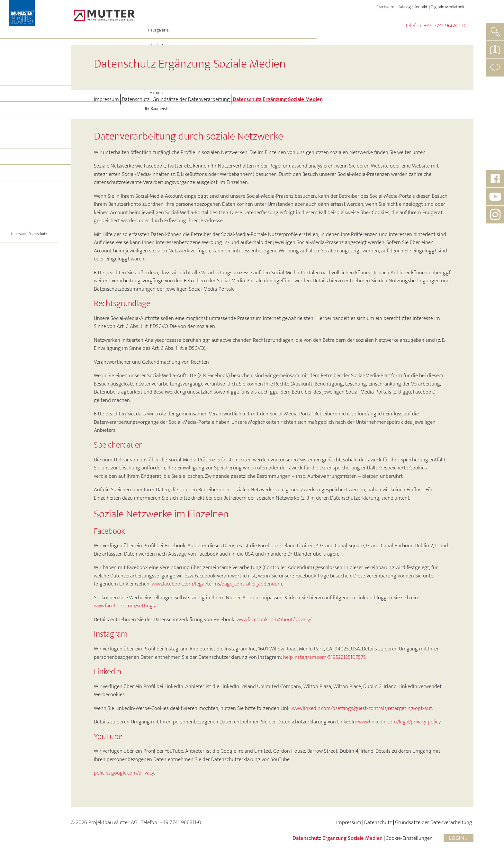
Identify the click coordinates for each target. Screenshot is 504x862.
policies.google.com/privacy (124, 773)
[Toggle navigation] (29, 228)
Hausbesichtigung (29, 194)
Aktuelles (29, 115)
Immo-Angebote (29, 178)
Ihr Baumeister (29, 131)
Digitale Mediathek (447, 7)
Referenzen (29, 163)
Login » (458, 838)
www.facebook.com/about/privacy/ (274, 620)
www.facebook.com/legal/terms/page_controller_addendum (217, 584)
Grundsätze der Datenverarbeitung (191, 99)
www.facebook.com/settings (124, 606)
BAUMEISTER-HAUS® (29, 147)
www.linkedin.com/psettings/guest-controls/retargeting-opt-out (362, 708)
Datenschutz (40, 256)
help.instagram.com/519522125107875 (324, 657)
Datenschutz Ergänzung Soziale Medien (278, 99)
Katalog (404, 7)
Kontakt (421, 7)
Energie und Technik (29, 84)
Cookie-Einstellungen (409, 838)
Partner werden (29, 210)
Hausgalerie (29, 53)
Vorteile (29, 68)
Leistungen (29, 100)
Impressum (17, 256)
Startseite (385, 7)
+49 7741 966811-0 (445, 26)
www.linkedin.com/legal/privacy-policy (399, 722)
